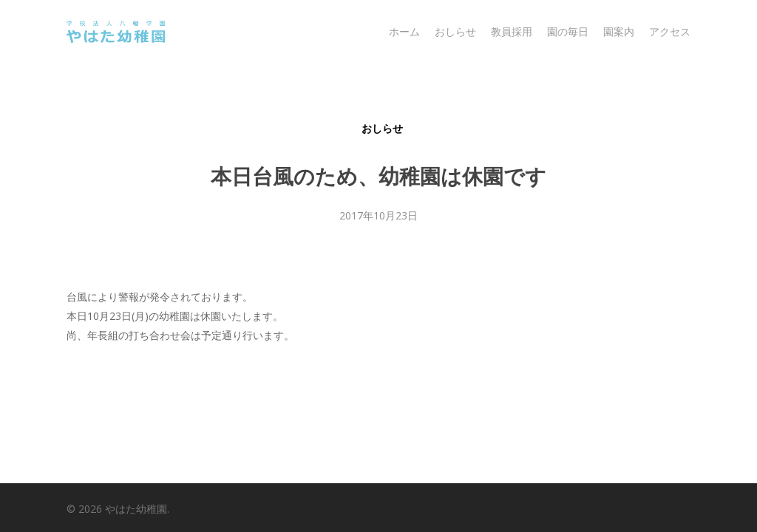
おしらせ (382, 128)
